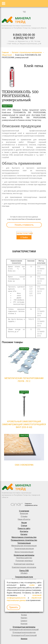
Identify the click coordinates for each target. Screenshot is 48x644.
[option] (12, 77)
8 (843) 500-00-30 (24, 35)
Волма (24, 615)
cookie (32, 585)
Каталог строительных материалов (27, 52)
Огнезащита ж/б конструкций (24, 635)
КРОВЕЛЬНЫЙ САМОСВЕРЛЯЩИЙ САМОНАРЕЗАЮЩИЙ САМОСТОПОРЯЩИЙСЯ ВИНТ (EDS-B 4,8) (24, 424)
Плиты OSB (24, 571)
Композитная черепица (24, 564)
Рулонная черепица (24, 561)
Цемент (24, 621)
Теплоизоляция (24, 543)
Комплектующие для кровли (24, 567)
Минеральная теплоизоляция (24, 546)
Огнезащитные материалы (24, 627)
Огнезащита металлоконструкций (24, 629)
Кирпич (24, 618)
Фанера (24, 639)
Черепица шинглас (24, 558)
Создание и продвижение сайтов (31, 504)
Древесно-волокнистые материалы (24, 612)
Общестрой (7, 55)
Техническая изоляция (24, 549)
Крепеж (24, 624)
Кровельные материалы (24, 555)
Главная (5, 52)
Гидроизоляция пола (24, 577)
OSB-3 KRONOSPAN (24, 465)
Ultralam (24, 573)
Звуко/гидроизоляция (24, 552)
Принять (13, 607)
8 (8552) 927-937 (24, 38)
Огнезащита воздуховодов (24, 632)
